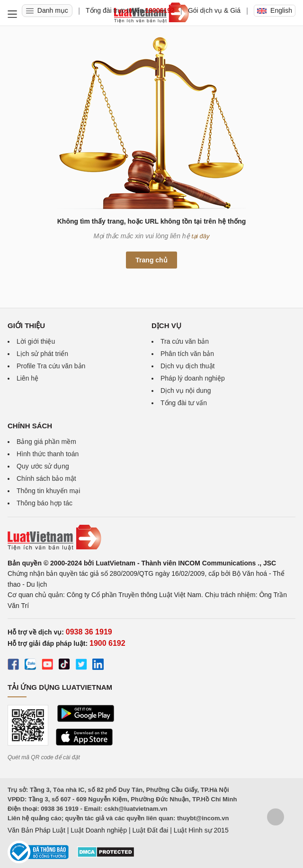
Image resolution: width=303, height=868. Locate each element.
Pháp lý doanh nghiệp (193, 378)
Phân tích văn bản (187, 354)
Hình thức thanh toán (48, 454)
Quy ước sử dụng (43, 466)
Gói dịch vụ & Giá (214, 10)
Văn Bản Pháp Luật (36, 830)
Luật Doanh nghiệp (99, 830)
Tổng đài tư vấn (184, 403)
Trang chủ (151, 260)
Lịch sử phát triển (42, 354)
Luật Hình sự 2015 (201, 830)
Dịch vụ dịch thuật (188, 366)
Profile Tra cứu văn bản (51, 366)
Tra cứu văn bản (185, 341)
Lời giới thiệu (36, 341)
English (275, 10)
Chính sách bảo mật (46, 478)
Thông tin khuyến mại (48, 491)
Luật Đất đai (150, 830)
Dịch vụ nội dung (186, 391)
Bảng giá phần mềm (46, 442)
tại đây (201, 236)
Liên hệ (27, 378)
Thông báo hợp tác (45, 503)
